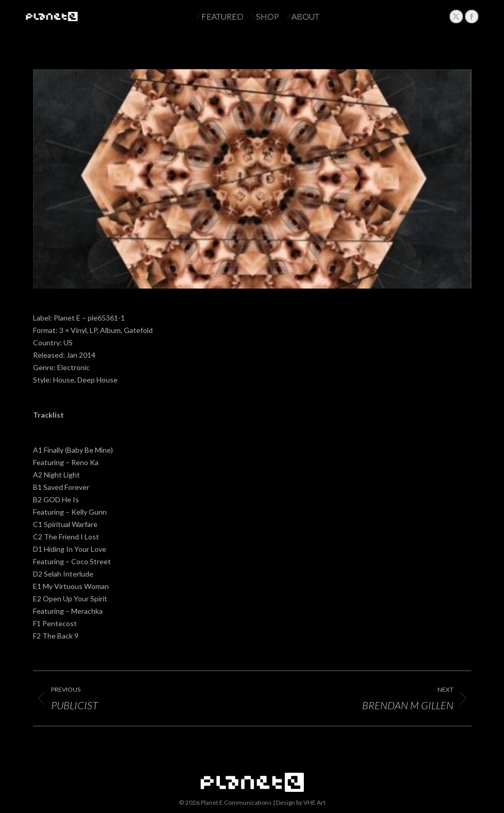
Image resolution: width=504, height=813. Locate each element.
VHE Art (314, 802)
